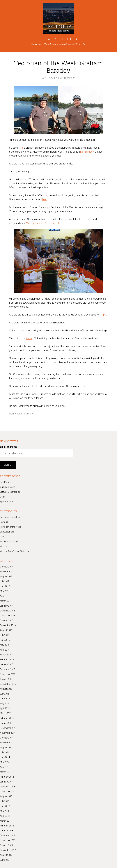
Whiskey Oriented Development (42, 223)
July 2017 (5, 581)
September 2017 (8, 572)
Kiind (21, 148)
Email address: (8, 447)
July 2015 (5, 694)
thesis (29, 338)
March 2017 (6, 601)
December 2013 (8, 787)
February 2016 (7, 660)
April (104, 315)
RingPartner (6, 482)
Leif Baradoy (87, 152)
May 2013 (5, 811)
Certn (3, 497)
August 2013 (6, 796)
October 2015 (7, 679)
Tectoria (28, 414)
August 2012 (6, 855)
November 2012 (8, 840)
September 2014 (8, 743)
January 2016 (7, 664)
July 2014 (5, 752)
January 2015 (7, 723)
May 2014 (5, 762)
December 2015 (8, 669)
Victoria (4, 546)
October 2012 (7, 845)
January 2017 (7, 606)
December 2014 (8, 728)
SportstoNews (7, 502)
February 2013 (7, 826)
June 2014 (5, 757)
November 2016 (8, 616)
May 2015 (5, 704)
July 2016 (5, 635)
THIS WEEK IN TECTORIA (59, 39)
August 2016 (6, 630)
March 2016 (6, 655)
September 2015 (8, 684)
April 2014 (5, 767)
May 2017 (5, 591)
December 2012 (8, 835)
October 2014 (7, 738)
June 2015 (5, 699)
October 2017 (7, 567)
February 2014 (7, 777)
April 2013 (5, 816)
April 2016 (5, 650)
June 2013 (5, 806)
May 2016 (5, 645)
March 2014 (6, 772)
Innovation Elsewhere (10, 517)
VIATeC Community (9, 542)
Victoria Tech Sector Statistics (14, 551)
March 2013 (6, 821)
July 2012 (5, 860)
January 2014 (7, 782)
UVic (2, 537)
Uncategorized (7, 532)
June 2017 (5, 586)
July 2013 (5, 801)
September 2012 (8, 850)
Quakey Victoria (8, 487)
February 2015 (7, 718)
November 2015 (8, 674)
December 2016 (8, 611)
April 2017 (5, 596)
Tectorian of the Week (10, 527)
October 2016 (7, 620)
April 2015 (5, 708)
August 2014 (6, 748)
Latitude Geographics (10, 492)
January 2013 (7, 831)
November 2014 (8, 733)
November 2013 (8, 791)
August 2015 (6, 689)
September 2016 (8, 625)
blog (45, 199)
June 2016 (5, 640)
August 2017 (6, 576)
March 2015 (6, 713)
